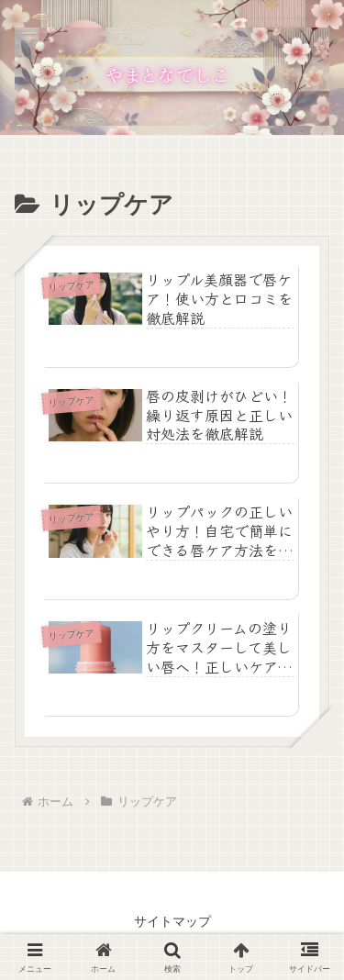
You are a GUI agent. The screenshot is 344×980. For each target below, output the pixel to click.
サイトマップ (172, 921)
